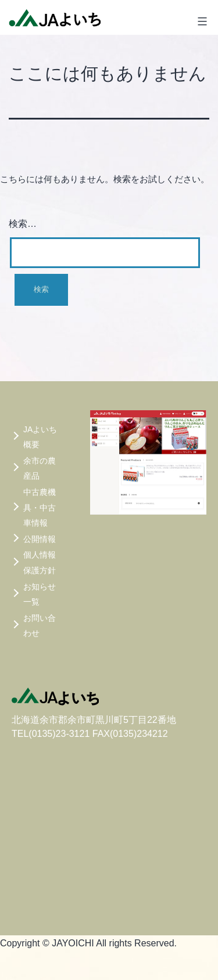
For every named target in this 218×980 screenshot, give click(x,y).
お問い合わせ (40, 626)
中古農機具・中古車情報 (40, 507)
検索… (23, 224)
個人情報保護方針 (40, 563)
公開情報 (40, 539)
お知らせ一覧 (40, 594)
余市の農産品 (40, 469)
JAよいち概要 (40, 437)
